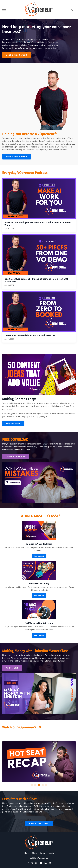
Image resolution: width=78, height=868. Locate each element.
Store (35, 853)
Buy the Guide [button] (13, 424)
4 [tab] (43, 785)
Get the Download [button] (15, 457)
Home (27, 853)
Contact (43, 853)
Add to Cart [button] (39, 556)
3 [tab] (39, 785)
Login (51, 853)
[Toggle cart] (72, 9)
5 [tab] (46, 785)
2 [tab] (35, 785)
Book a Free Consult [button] (17, 55)
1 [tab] (32, 785)
